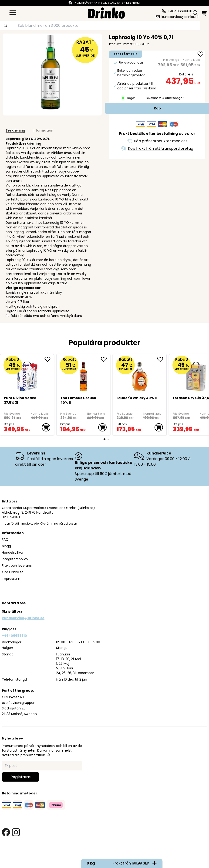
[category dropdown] (13, 13)
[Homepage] (106, 12)
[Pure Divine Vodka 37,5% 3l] (27, 375)
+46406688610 (14, 636)
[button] (48, 755)
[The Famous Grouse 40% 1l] (83, 375)
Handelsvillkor (13, 553)
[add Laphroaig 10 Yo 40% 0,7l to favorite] (200, 54)
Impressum (11, 579)
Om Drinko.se (13, 572)
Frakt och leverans (17, 566)
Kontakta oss (14, 603)
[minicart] (204, 13)
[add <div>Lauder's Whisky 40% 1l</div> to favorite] (162, 359)
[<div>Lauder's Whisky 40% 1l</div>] (140, 375)
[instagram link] (16, 832)
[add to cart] (46, 427)
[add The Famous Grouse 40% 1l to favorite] (105, 359)
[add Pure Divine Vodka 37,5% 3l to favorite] (49, 359)
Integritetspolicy (15, 559)
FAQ (5, 539)
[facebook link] (6, 832)
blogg (6, 546)
